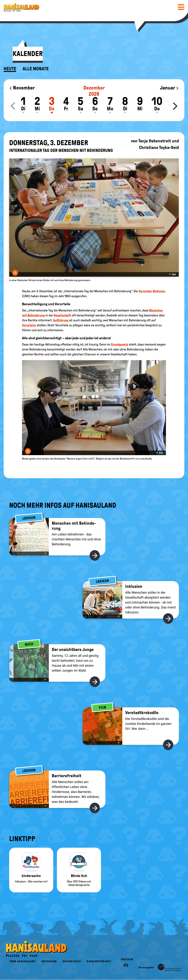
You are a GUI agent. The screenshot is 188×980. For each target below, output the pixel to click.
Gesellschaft (62, 315)
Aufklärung (61, 320)
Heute (10, 69)
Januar (169, 88)
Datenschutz (72, 961)
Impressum (49, 961)
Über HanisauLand (22, 961)
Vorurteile (29, 325)
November (22, 88)
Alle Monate (36, 69)
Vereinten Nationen (152, 291)
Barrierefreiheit (99, 961)
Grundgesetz (120, 344)
